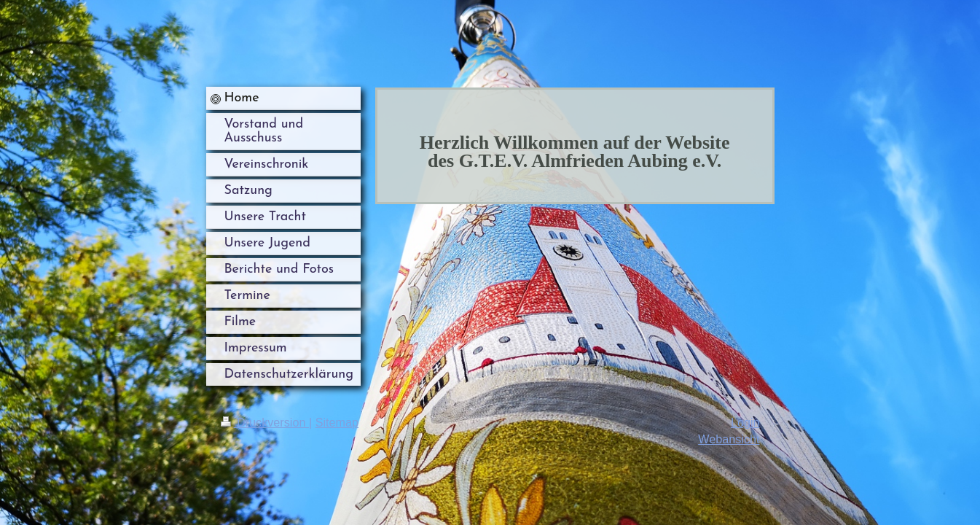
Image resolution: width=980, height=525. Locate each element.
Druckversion (265, 422)
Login (745, 422)
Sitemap (337, 422)
